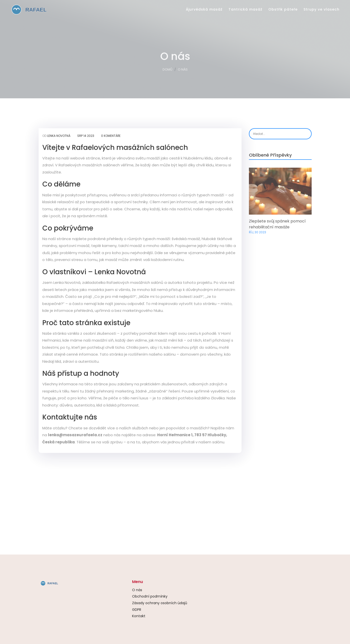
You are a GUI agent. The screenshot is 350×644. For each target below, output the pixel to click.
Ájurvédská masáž (204, 9)
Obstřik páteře (283, 9)
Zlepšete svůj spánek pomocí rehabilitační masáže (277, 225)
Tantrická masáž (245, 9)
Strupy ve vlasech (321, 9)
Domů (167, 70)
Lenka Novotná (59, 136)
